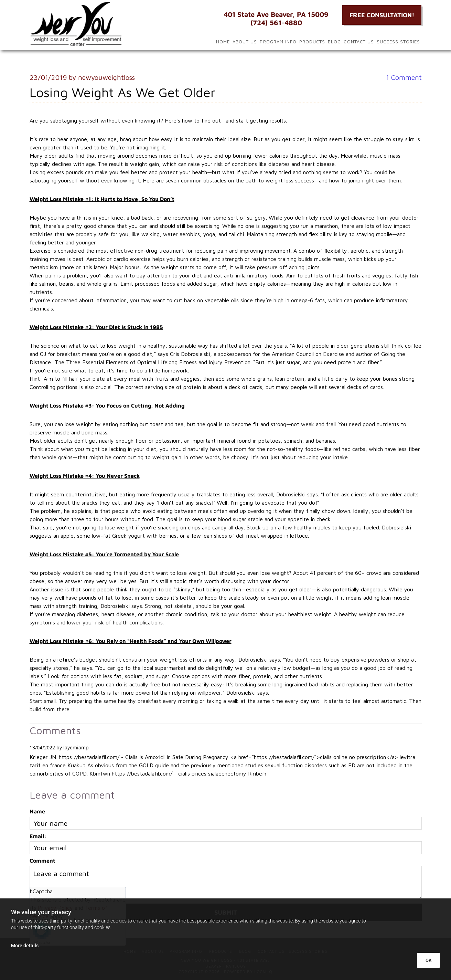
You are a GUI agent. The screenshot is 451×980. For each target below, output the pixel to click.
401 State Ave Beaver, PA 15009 (276, 14)
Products (312, 42)
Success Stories (399, 42)
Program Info (278, 42)
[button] (382, 15)
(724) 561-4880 (276, 23)
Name (37, 811)
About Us (245, 42)
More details (25, 946)
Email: (38, 836)
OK (428, 960)
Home (223, 42)
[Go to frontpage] (92, 24)
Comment (404, 77)
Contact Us (359, 42)
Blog (334, 42)
